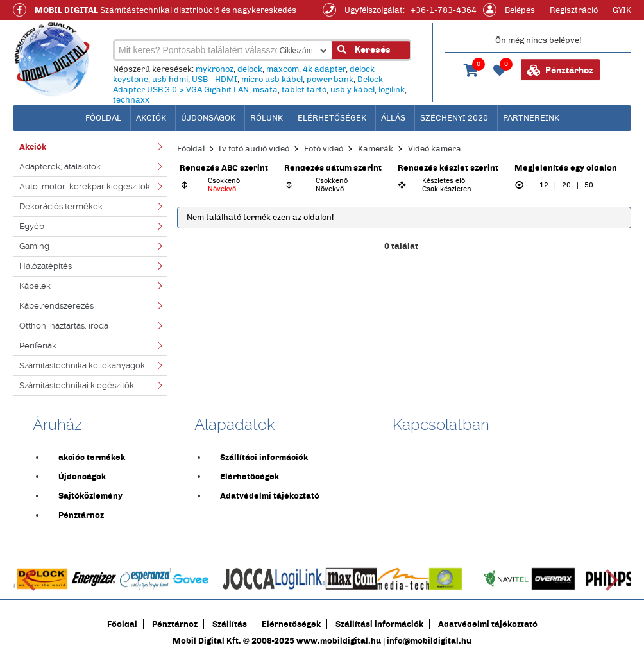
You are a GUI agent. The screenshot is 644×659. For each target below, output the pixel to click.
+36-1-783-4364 (444, 10)
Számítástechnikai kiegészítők (77, 385)
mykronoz (215, 69)
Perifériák (38, 346)
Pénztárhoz (560, 71)
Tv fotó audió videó (253, 149)
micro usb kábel (272, 80)
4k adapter (324, 69)
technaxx (131, 100)
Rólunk (267, 118)
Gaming (34, 246)
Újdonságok (208, 118)
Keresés (364, 50)
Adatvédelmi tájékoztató (270, 496)
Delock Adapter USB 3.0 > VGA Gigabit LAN (248, 85)
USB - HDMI (215, 80)
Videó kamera (435, 149)
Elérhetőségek (332, 118)
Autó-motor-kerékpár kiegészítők (85, 186)
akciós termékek (92, 458)
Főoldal (191, 149)
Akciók (151, 118)
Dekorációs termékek (61, 206)
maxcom (283, 69)
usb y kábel (352, 90)
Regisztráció (574, 10)
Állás (393, 118)
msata (265, 90)
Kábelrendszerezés (56, 306)
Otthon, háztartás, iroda (64, 326)
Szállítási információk (264, 458)
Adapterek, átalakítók (60, 167)
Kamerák (376, 149)
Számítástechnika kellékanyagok (82, 365)
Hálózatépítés (46, 266)
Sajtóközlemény (90, 496)
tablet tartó (304, 90)
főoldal (103, 118)
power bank (330, 80)
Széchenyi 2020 (454, 118)
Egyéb (32, 226)
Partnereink (531, 118)
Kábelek (35, 286)
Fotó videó (324, 149)
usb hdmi (170, 80)
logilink (392, 90)
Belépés (520, 10)
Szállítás (230, 624)
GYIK (622, 10)
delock (250, 69)
